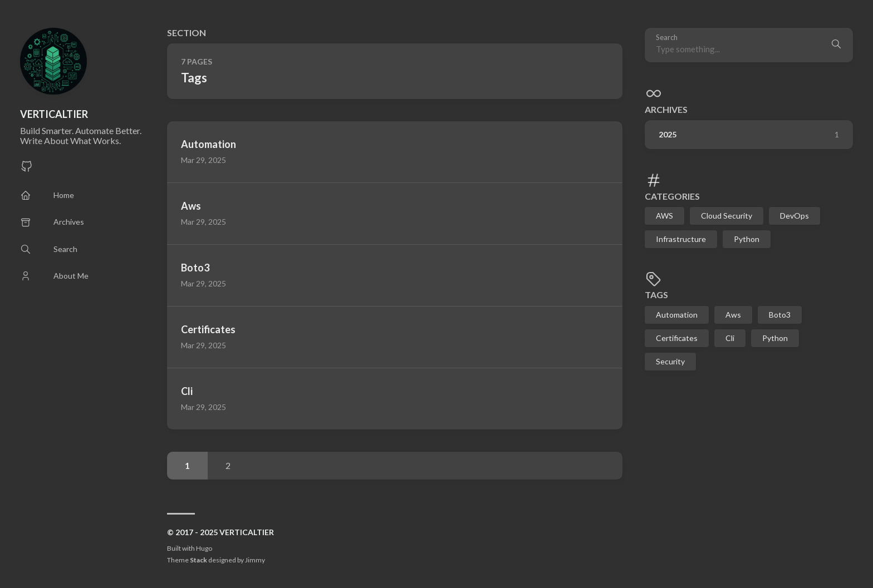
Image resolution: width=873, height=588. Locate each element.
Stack (198, 560)
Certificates (677, 338)
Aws (733, 315)
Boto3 (780, 315)
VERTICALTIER (54, 114)
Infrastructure (681, 239)
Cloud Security (727, 216)
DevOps (794, 216)
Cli (730, 338)
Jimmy (255, 560)
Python (747, 239)
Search (667, 38)
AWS (664, 216)
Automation (677, 315)
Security (670, 361)
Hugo (204, 548)
